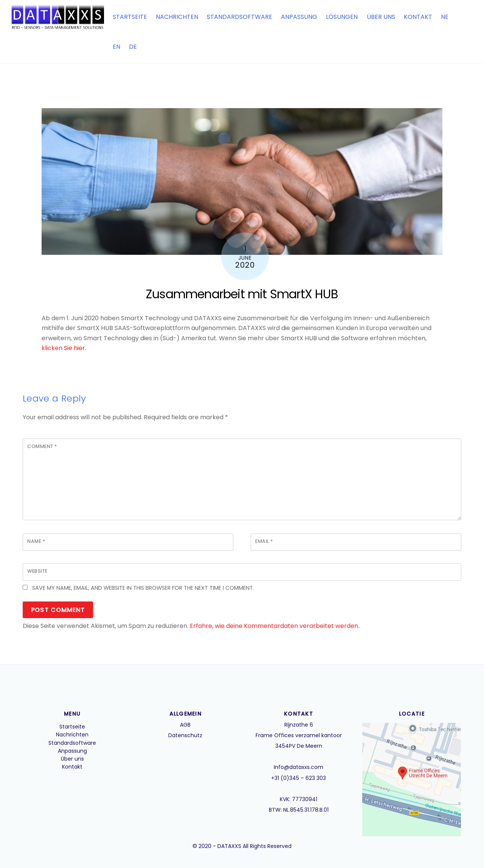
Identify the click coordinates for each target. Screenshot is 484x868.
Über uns (381, 17)
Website (37, 571)
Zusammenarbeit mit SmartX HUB (242, 294)
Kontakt (418, 17)
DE (133, 47)
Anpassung (299, 17)
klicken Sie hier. (64, 348)
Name (36, 541)
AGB (185, 725)
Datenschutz (185, 735)
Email (264, 541)
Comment (42, 446)
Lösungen (342, 17)
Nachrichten (177, 17)
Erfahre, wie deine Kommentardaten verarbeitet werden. (275, 626)
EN (116, 47)
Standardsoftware (240, 17)
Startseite (130, 17)
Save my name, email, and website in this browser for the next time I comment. (143, 588)
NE (445, 17)
